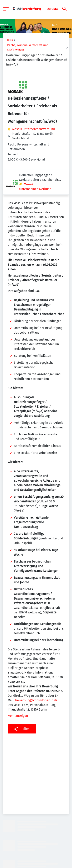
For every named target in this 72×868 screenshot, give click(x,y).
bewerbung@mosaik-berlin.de (36, 675)
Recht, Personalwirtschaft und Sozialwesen (28, 48)
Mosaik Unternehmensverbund (34, 129)
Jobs (10, 40)
